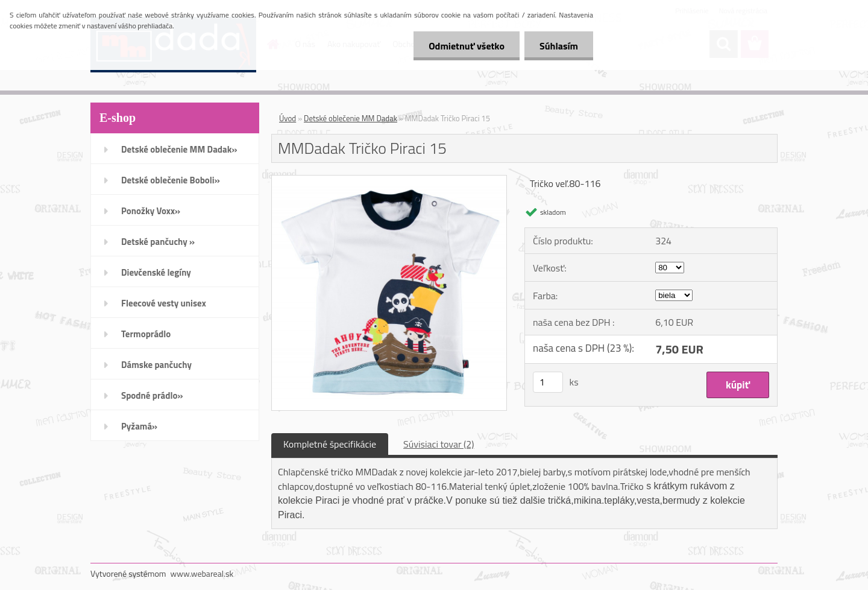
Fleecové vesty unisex (164, 303)
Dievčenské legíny (156, 272)
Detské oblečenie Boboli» (171, 180)
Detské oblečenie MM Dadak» (179, 149)
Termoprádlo (146, 334)
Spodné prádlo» (152, 395)
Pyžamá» (139, 426)
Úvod (288, 118)
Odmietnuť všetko (467, 46)
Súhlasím (559, 46)
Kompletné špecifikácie (330, 444)
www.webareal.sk (202, 573)
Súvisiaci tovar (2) (439, 444)
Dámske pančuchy (156, 365)
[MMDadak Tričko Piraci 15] (389, 180)
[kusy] (548, 382)
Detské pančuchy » (158, 242)
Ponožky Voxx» (151, 211)
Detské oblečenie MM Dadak (351, 118)
